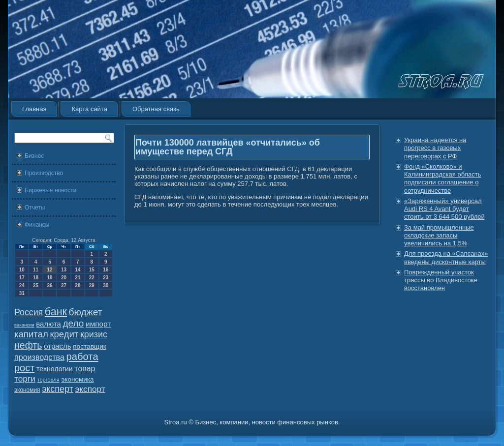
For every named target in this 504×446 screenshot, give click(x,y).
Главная (34, 109)
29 (92, 285)
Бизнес (34, 156)
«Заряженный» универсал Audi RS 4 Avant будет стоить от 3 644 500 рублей (444, 209)
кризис (94, 334)
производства (39, 357)
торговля (48, 380)
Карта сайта (89, 109)
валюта (48, 324)
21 (78, 278)
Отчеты (35, 208)
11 (36, 270)
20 (64, 278)
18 (36, 278)
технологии (55, 369)
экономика (77, 379)
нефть (28, 345)
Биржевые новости (50, 190)
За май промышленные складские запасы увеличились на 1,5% (439, 236)
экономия (27, 390)
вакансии (24, 325)
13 (64, 270)
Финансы (37, 225)
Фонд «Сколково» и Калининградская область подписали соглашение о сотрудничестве (443, 178)
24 (22, 285)
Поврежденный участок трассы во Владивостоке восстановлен (441, 280)
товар (85, 369)
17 (22, 278)
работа (82, 357)
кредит (64, 334)
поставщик (90, 346)
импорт (98, 324)
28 (78, 285)
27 (64, 285)
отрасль (57, 346)
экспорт (90, 389)
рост (24, 368)
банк (56, 312)
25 (36, 285)
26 (49, 285)
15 (92, 270)
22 (92, 278)
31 (22, 293)
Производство (44, 173)
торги (25, 379)
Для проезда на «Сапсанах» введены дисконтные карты (446, 257)
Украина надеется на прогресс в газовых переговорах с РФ (435, 148)
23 (106, 278)
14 (78, 270)
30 (106, 285)
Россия (29, 312)
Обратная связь (156, 109)
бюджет (86, 312)
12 (49, 270)
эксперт (58, 389)
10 (22, 270)
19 (49, 278)
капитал (31, 334)
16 (106, 270)
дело (74, 323)
